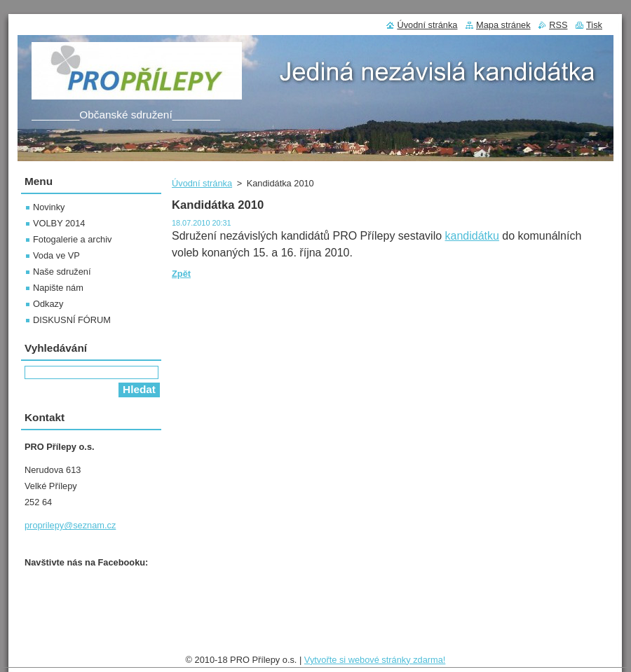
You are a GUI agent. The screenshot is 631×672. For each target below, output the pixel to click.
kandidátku (472, 236)
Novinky (49, 207)
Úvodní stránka (202, 183)
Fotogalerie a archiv (72, 239)
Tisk (594, 25)
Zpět (181, 274)
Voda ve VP (56, 255)
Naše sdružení (62, 272)
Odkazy (48, 304)
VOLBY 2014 (59, 223)
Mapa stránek (503, 25)
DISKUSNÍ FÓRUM (72, 320)
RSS (558, 25)
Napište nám (58, 288)
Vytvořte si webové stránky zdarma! (375, 660)
